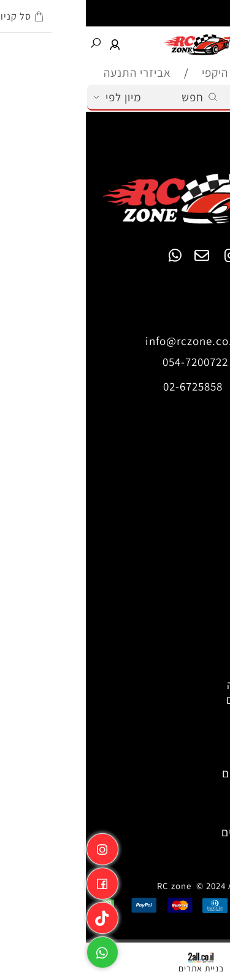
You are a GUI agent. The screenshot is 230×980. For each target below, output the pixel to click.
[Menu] (220, 43)
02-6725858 (107, 386)
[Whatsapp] (17, 949)
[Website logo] (114, 44)
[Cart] (200, 43)
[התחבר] (30, 43)
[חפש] (10, 43)
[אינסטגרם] (17, 846)
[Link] (17, 915)
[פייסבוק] (17, 881)
